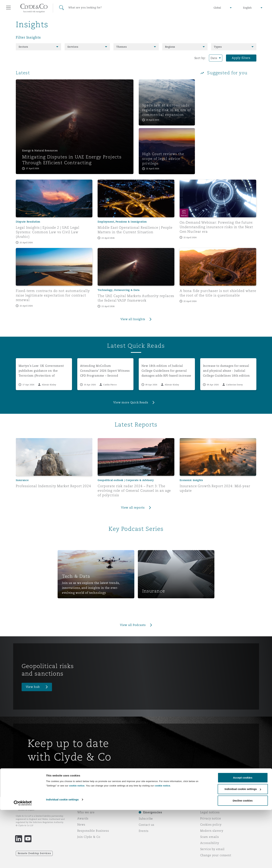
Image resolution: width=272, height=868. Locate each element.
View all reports (133, 508)
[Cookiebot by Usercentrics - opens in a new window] (23, 861)
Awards (83, 818)
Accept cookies (243, 836)
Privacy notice (211, 818)
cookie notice (77, 844)
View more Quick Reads (131, 402)
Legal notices (210, 812)
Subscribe (146, 819)
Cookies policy (211, 825)
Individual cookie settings (62, 858)
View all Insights (133, 319)
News (81, 825)
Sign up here (41, 773)
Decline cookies (243, 859)
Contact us (147, 825)
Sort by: (200, 58)
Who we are (86, 812)
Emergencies (153, 812)
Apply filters (241, 58)
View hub (33, 687)
